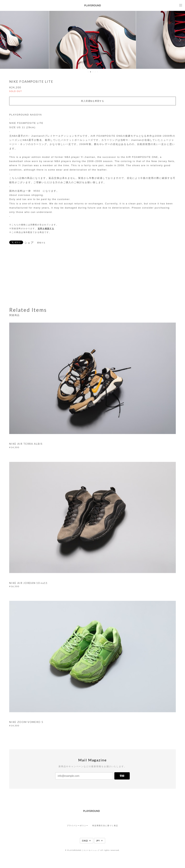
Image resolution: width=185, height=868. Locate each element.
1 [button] (88, 72)
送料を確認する (46, 228)
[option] (92, 40)
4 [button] (95, 72)
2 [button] (91, 72)
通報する (41, 243)
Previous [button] (5, 40)
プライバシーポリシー (78, 826)
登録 (122, 776)
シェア (29, 243)
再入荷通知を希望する (92, 101)
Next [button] (180, 40)
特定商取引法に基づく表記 (105, 826)
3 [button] (93, 72)
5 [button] (98, 72)
